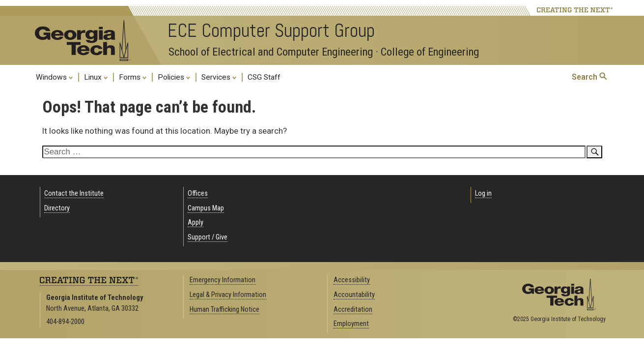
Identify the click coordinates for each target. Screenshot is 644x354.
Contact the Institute (74, 193)
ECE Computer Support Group (271, 30)
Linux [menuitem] (96, 77)
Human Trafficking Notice (224, 310)
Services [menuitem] (219, 77)
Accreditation (353, 310)
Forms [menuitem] (133, 77)
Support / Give (208, 237)
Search (589, 77)
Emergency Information (223, 280)
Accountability (354, 295)
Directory (57, 208)
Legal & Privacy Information (228, 295)
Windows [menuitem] (55, 77)
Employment (351, 324)
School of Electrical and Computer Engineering (271, 52)
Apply (196, 222)
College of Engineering (430, 52)
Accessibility (352, 280)
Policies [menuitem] (174, 77)
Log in (483, 193)
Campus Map (206, 208)
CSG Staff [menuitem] (264, 77)
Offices (198, 193)
